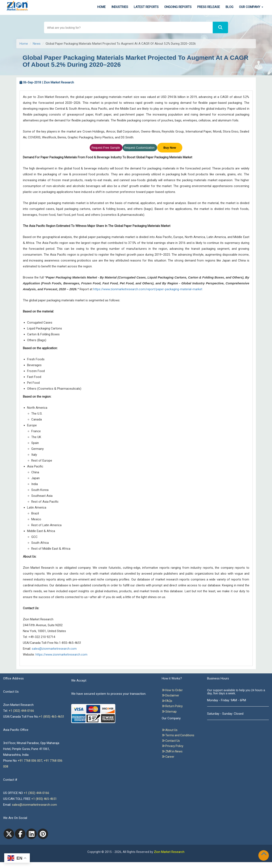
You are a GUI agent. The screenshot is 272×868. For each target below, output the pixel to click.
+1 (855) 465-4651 (52, 717)
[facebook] (20, 834)
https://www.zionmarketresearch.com (61, 655)
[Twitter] (9, 834)
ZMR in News (172, 751)
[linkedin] (32, 834)
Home (101, 7)
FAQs (167, 701)
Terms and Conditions (178, 735)
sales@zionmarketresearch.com (54, 649)
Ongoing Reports (178, 7)
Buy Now (170, 148)
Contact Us (171, 741)
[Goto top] (265, 855)
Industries (120, 7)
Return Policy (172, 706)
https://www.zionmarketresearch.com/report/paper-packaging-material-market (148, 289)
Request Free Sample (106, 148)
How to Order (172, 690)
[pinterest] (43, 834)
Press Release (209, 7)
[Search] (220, 28)
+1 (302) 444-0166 (21, 711)
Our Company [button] (251, 7)
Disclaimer (170, 695)
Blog (229, 7)
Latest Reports (146, 7)
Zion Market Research (169, 852)
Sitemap (169, 712)
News (37, 44)
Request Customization (140, 148)
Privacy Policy (173, 746)
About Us (170, 730)
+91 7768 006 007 (30, 761)
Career (168, 757)
